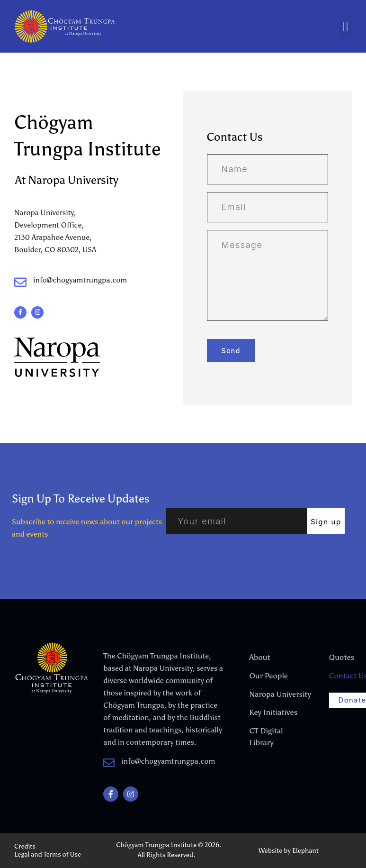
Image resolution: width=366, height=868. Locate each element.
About (259, 657)
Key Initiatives (272, 711)
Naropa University (273, 693)
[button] (346, 26)
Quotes (341, 657)
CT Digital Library (265, 735)
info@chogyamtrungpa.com (80, 280)
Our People (268, 675)
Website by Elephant (289, 851)
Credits (25, 846)
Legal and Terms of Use (48, 854)
